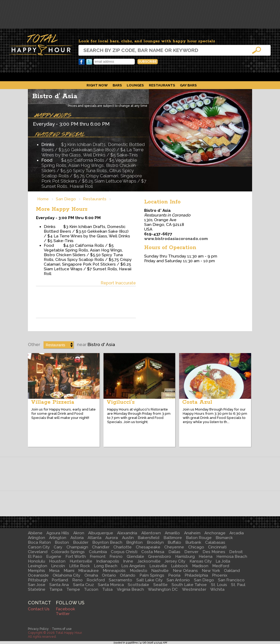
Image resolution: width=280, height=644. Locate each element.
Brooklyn (155, 542)
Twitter (89, 62)
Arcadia (237, 533)
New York (211, 571)
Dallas (174, 552)
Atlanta (95, 538)
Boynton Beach (107, 542)
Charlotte (123, 547)
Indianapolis (108, 561)
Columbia (98, 552)
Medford (221, 566)
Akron (79, 533)
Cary (58, 547)
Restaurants (162, 85)
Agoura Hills (58, 533)
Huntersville (81, 561)
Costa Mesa (153, 552)
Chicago (196, 547)
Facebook (82, 62)
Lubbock (179, 566)
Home (43, 199)
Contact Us (39, 609)
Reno (77, 580)
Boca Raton (39, 542)
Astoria (77, 538)
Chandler (101, 547)
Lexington (38, 566)
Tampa (56, 589)
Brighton (134, 542)
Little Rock (80, 566)
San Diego (66, 199)
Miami (69, 571)
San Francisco (231, 580)
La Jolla (223, 561)
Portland (60, 580)
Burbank (193, 542)
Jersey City (175, 561)
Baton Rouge (199, 538)
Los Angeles (133, 566)
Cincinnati (217, 547)
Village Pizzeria (53, 402)
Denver (191, 552)
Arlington (36, 538)
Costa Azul (197, 402)
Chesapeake (148, 547)
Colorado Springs (68, 552)
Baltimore (173, 538)
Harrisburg (185, 557)
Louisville (158, 566)
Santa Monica (111, 585)
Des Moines (214, 552)
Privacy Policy (38, 629)
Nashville (160, 571)
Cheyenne (174, 547)
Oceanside (38, 575)
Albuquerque (101, 533)
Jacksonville (149, 561)
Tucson (91, 589)
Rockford (96, 580)
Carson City (39, 547)
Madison (200, 566)
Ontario (109, 575)
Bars (117, 85)
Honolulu (36, 561)
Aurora (112, 538)
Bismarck (224, 538)
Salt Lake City (150, 580)
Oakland (232, 571)
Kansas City (201, 561)
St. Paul (238, 585)
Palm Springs (152, 575)
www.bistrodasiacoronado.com (176, 239)
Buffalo (174, 542)
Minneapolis (114, 571)
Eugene (54, 557)
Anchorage (215, 533)
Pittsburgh (38, 580)
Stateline (37, 589)
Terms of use (62, 629)
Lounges (135, 85)
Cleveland (38, 552)
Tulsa (107, 589)
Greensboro (160, 557)
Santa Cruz (83, 585)
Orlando (128, 575)
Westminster (194, 589)
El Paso (35, 557)
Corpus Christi (124, 552)
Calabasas (215, 542)
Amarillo (172, 533)
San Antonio (178, 580)
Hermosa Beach (232, 557)
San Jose (37, 585)
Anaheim (192, 533)
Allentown (151, 533)
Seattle (160, 585)
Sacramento (120, 580)
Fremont (98, 557)
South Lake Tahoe (189, 585)
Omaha (91, 575)
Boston (62, 542)
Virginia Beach (130, 589)
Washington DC (163, 589)
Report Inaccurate (118, 283)
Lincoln (58, 566)
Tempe (73, 589)
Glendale (135, 557)
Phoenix (220, 575)
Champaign (77, 547)
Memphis (36, 571)
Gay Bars (188, 85)
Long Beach (106, 566)
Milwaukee (89, 571)
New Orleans (185, 571)
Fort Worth (76, 557)
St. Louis (219, 585)
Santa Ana (59, 585)
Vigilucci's (121, 402)
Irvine (128, 561)
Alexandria (127, 533)
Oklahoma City (66, 575)
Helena (206, 557)
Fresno (116, 557)
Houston (57, 561)
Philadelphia (196, 575)
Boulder (81, 542)
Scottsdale (138, 585)
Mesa (54, 571)
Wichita (217, 589)
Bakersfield (148, 538)
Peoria (174, 575)
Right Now (97, 85)
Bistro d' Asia (55, 96)
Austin (128, 538)
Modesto (139, 571)
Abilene (35, 533)
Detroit (236, 552)
